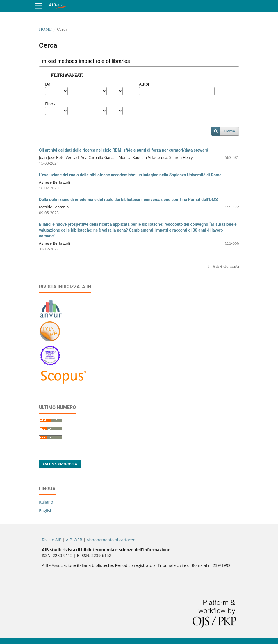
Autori (145, 84)
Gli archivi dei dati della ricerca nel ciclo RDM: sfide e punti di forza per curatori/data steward (124, 150)
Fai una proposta (60, 464)
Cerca (230, 131)
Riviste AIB (52, 540)
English (46, 511)
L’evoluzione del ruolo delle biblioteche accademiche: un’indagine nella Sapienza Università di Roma (130, 175)
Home (45, 29)
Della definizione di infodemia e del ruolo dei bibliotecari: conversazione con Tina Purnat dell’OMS (128, 200)
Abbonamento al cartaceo (111, 540)
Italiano (46, 502)
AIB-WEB (74, 540)
